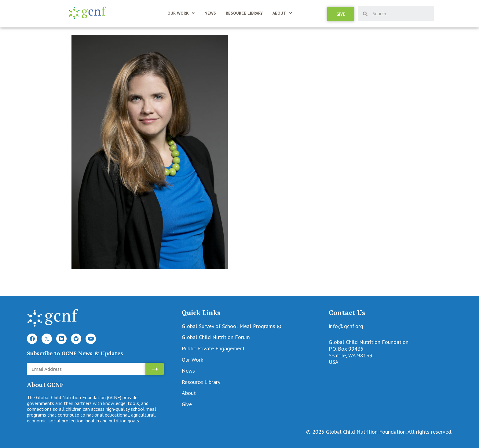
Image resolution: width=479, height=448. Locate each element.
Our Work (181, 13)
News (210, 13)
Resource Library (244, 13)
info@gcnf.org (346, 326)
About (282, 13)
